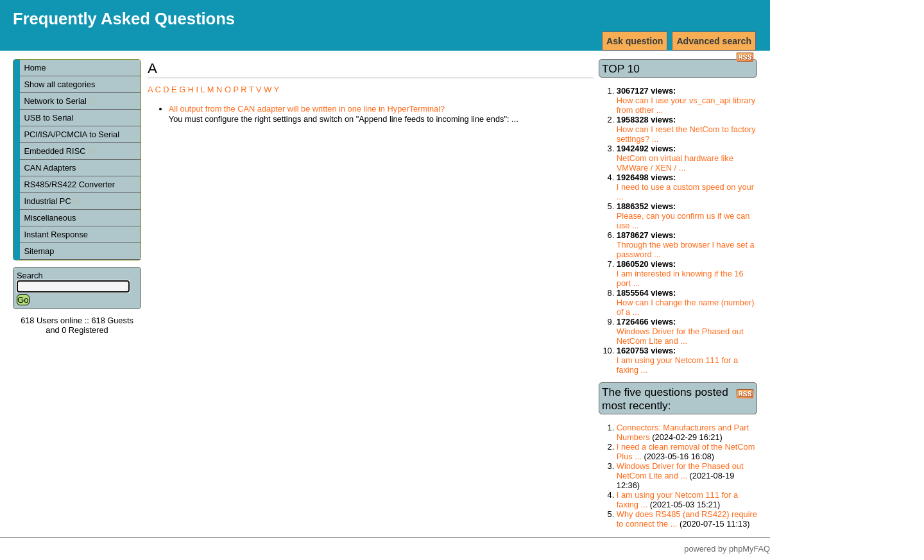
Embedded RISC (59, 151)
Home (35, 68)
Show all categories (59, 84)
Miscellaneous (50, 218)
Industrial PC (52, 201)
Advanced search (714, 41)
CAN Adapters (50, 168)
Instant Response (56, 234)
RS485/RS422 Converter (69, 184)
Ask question (635, 41)
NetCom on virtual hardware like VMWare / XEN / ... (675, 163)
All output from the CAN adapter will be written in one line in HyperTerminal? (307, 109)
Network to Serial (60, 101)
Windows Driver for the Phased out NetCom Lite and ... (680, 336)
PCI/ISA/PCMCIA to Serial (72, 134)
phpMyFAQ (749, 549)
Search (30, 276)
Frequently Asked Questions (124, 19)
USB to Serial (48, 118)
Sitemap (39, 251)
